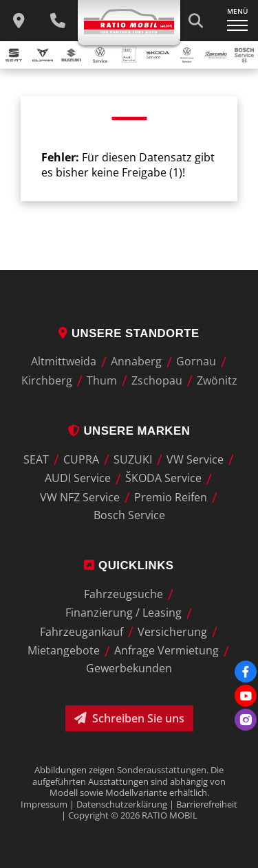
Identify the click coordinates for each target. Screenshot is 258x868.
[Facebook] (246, 672)
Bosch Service (129, 515)
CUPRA (81, 459)
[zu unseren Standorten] (19, 21)
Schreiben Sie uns (129, 718)
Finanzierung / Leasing (123, 613)
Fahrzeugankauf (82, 632)
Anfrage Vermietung (166, 651)
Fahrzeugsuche (123, 594)
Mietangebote (64, 651)
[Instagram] (246, 720)
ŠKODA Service (163, 479)
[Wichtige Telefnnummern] (57, 21)
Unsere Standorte (129, 333)
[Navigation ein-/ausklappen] (237, 21)
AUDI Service (78, 479)
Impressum (44, 804)
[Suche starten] (195, 21)
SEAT (36, 459)
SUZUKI (133, 459)
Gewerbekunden (129, 668)
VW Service (195, 459)
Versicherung (172, 632)
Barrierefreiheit (207, 804)
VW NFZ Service (80, 497)
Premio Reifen (171, 497)
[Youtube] (246, 696)
